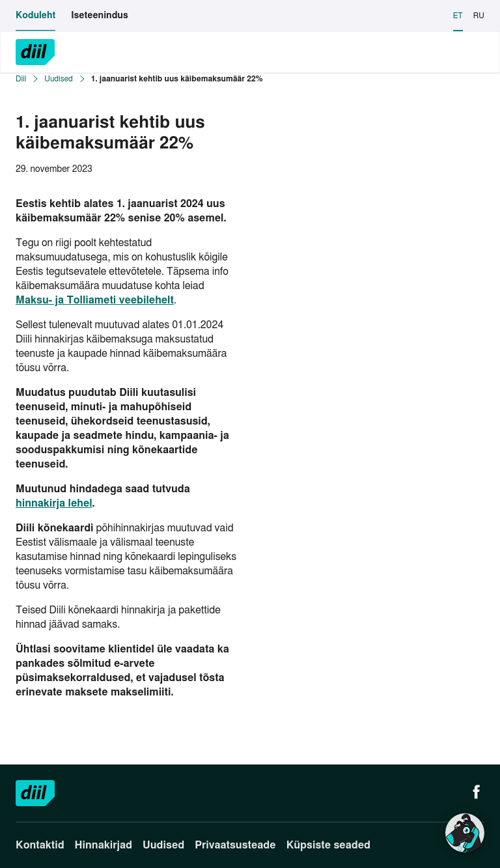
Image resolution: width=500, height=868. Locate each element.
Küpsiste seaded (328, 845)
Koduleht (35, 16)
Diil (21, 79)
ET (458, 16)
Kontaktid (40, 845)
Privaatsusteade (235, 845)
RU (479, 16)
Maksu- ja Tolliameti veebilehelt (95, 300)
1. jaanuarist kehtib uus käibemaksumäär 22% (177, 79)
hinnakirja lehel (54, 503)
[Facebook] (477, 793)
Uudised (58, 79)
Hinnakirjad (104, 845)
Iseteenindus (100, 16)
